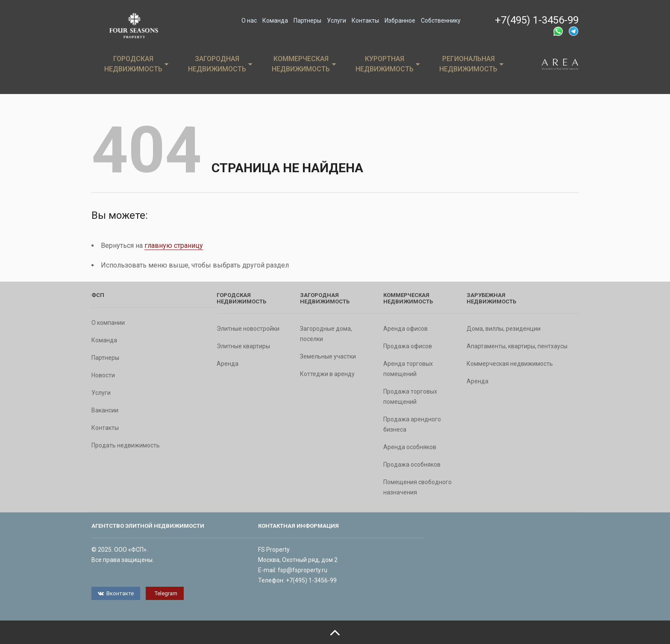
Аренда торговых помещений (408, 369)
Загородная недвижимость (220, 64)
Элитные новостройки (248, 329)
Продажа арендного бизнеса (412, 424)
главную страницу (174, 246)
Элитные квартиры (243, 346)
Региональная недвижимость (471, 64)
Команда (275, 21)
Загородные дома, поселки (326, 334)
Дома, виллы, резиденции (504, 329)
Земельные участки (328, 356)
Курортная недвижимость (388, 64)
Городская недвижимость (136, 64)
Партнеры (307, 21)
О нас (249, 21)
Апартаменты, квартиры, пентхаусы (517, 346)
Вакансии (105, 410)
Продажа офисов (408, 346)
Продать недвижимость (126, 445)
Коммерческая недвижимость (304, 64)
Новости (103, 375)
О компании (108, 323)
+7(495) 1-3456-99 (537, 20)
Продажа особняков (412, 465)
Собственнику (441, 21)
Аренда (228, 364)
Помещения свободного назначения (417, 487)
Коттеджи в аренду (327, 374)
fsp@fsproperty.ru (303, 570)
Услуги (336, 21)
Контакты (365, 21)
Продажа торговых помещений (410, 397)
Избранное (400, 21)
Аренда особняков (410, 447)
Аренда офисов (406, 329)
